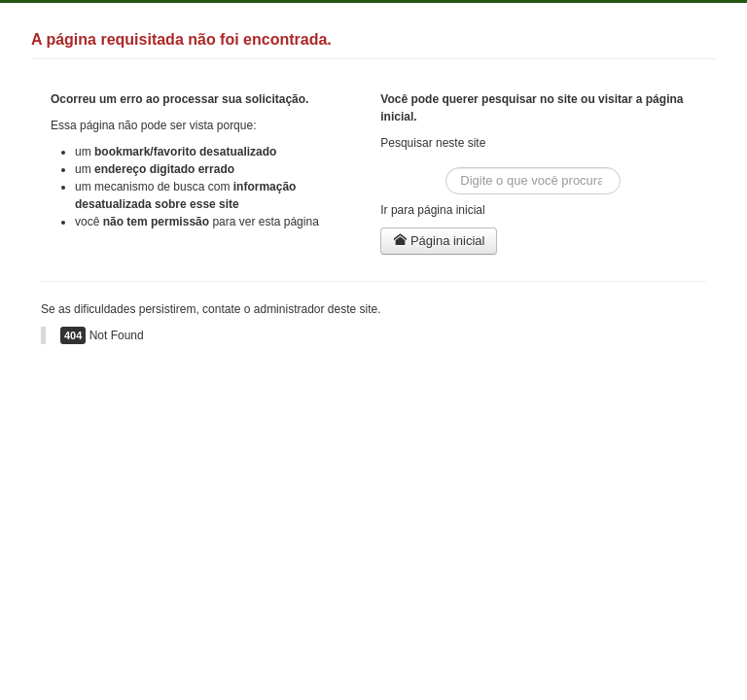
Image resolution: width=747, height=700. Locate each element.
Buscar (446, 168)
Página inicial (439, 241)
